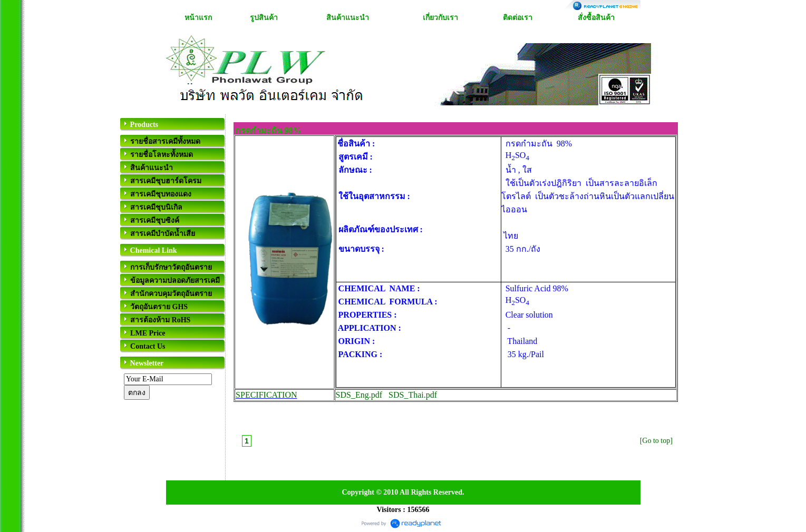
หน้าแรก (198, 18)
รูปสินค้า (264, 18)
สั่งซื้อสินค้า (596, 18)
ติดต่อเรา (518, 18)
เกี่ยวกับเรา (440, 18)
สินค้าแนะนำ (348, 18)
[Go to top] (656, 441)
